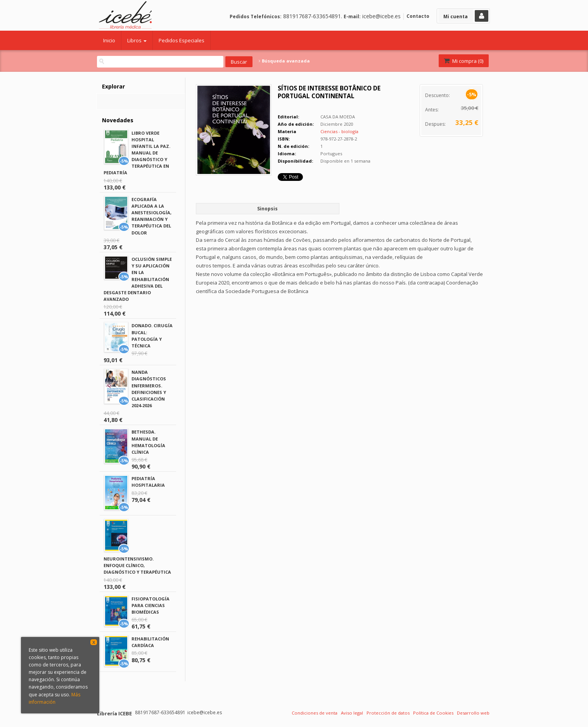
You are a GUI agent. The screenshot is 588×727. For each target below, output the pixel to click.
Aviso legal (352, 713)
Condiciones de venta (315, 713)
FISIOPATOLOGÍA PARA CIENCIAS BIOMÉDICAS (150, 605)
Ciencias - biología (339, 131)
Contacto (418, 16)
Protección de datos (388, 713)
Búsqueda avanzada (284, 61)
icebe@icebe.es (381, 16)
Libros (137, 40)
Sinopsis (267, 209)
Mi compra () (463, 61)
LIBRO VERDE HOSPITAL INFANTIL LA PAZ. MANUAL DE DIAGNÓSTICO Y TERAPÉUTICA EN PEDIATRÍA (137, 153)
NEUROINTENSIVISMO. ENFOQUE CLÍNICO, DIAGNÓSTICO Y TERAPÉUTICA (137, 565)
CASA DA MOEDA (338, 117)
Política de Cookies (433, 713)
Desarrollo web (473, 713)
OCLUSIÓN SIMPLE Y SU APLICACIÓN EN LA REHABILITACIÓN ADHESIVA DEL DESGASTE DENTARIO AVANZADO (138, 279)
